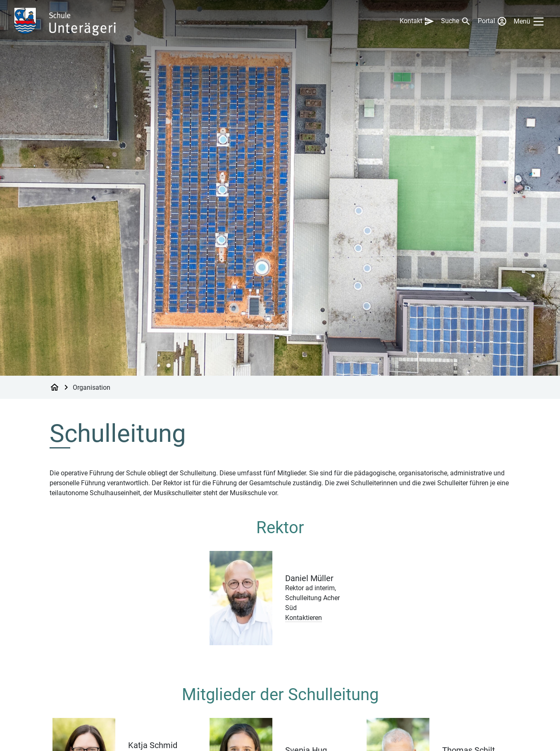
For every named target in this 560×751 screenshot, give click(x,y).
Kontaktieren (304, 618)
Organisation (92, 387)
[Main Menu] (530, 21)
